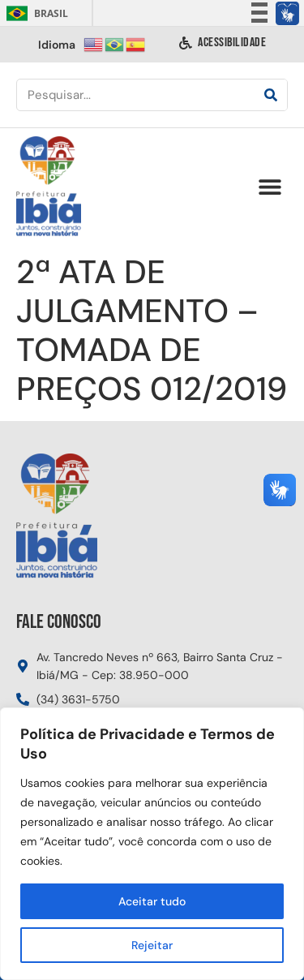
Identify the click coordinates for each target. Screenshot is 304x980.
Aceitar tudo (152, 901)
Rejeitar (152, 945)
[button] (270, 187)
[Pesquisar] (271, 95)
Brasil (34, 13)
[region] (152, 844)
